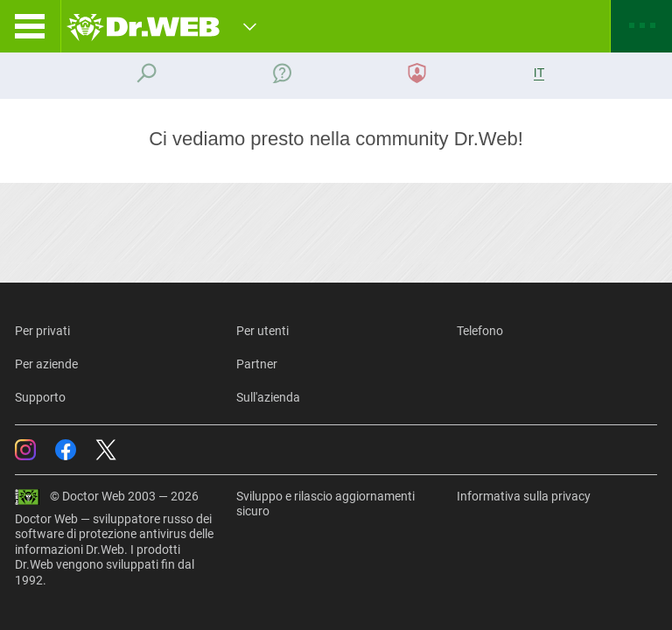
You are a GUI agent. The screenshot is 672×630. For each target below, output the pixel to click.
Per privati (42, 331)
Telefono (480, 331)
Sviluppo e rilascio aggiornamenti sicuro (325, 504)
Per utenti (262, 331)
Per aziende (46, 364)
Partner (257, 364)
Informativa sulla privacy (524, 496)
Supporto (40, 397)
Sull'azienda (268, 397)
